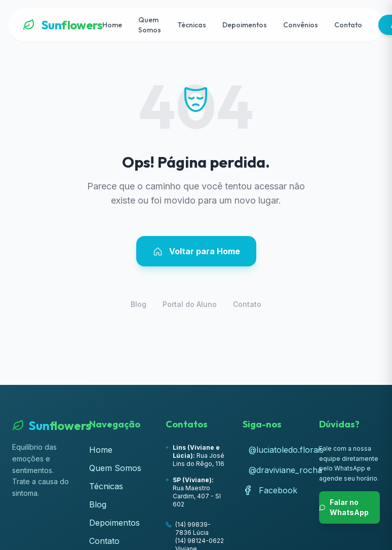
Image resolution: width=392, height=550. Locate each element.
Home (112, 25)
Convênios (301, 25)
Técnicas (192, 25)
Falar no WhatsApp (344, 507)
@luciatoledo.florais (276, 450)
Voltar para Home (196, 251)
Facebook (270, 490)
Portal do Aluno (190, 304)
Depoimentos (245, 25)
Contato (348, 25)
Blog (139, 304)
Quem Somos (150, 25)
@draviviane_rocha (276, 470)
